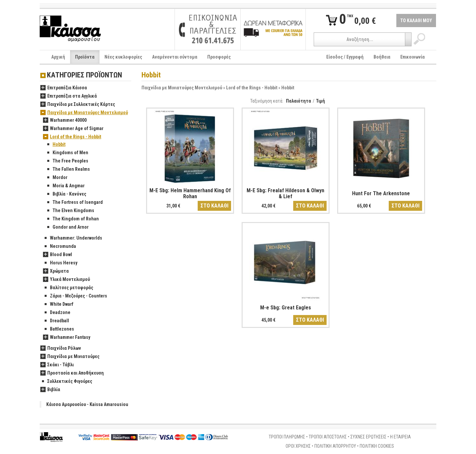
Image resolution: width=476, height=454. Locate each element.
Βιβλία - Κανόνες (66, 194)
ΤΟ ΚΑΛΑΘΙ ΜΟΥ (416, 21)
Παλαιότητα (298, 101)
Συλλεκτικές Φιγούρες (66, 382)
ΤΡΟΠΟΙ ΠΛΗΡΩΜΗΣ (287, 437)
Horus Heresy (60, 263)
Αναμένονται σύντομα (175, 57)
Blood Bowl (58, 255)
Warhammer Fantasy (67, 338)
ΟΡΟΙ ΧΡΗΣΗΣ (298, 446)
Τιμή (320, 101)
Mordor (57, 178)
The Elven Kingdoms (70, 211)
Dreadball (56, 321)
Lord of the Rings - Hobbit (252, 88)
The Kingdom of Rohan (72, 219)
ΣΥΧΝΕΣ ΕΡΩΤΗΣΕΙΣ (368, 437)
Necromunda (59, 247)
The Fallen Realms (68, 169)
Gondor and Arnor (67, 227)
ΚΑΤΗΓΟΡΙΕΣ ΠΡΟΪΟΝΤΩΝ (84, 75)
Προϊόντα (85, 57)
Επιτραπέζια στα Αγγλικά (69, 96)
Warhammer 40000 (65, 120)
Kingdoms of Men (67, 153)
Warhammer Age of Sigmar (73, 129)
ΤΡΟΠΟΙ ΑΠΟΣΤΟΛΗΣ (328, 437)
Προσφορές (219, 57)
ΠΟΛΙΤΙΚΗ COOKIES (377, 446)
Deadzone (57, 313)
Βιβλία (50, 390)
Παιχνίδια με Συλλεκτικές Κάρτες (78, 105)
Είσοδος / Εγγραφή (345, 57)
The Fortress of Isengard (74, 203)
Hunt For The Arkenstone (381, 193)
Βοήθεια (382, 57)
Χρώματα (56, 271)
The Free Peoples (67, 161)
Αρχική (58, 57)
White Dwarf (58, 304)
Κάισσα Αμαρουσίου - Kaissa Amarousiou (87, 404)
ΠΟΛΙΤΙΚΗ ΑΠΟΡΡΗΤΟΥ (335, 446)
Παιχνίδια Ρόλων (61, 348)
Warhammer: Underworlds (73, 238)
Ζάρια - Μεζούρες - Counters (75, 296)
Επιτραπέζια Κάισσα (64, 88)
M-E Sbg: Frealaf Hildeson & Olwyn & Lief (285, 193)
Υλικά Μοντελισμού (66, 280)
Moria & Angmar (65, 186)
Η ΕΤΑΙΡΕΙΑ (400, 437)
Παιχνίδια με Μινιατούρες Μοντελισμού (182, 88)
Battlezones (59, 329)
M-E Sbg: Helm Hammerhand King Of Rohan (190, 193)
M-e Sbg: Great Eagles (286, 308)
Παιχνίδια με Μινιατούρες (70, 357)
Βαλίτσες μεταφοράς (68, 288)
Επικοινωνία (413, 57)
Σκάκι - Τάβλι (57, 365)
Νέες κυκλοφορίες (123, 57)
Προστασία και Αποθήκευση (72, 373)
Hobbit (288, 88)
